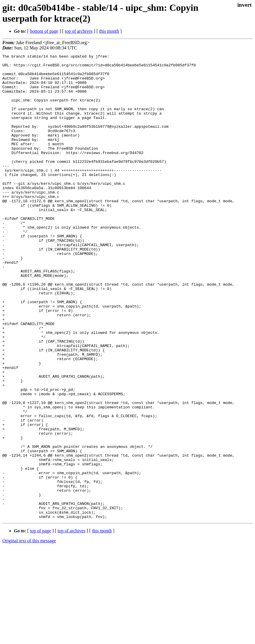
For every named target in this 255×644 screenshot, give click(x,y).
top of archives (79, 31)
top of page (41, 624)
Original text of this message (29, 634)
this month (109, 31)
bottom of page (44, 31)
